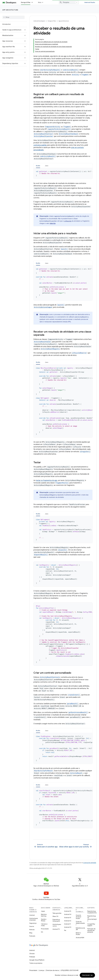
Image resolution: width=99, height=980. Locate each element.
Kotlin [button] (38, 166)
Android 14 (68, 914)
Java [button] (47, 166)
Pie (65, 930)
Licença (42, 970)
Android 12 (68, 921)
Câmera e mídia (44, 925)
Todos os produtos (36, 963)
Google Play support (91, 925)
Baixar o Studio (78, 934)
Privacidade (45, 929)
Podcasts (32, 936)
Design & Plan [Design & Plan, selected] (26, 2)
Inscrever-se (87, 975)
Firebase (32, 957)
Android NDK (80, 938)
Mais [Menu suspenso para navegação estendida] (40, 2)
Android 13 (68, 918)
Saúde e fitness (44, 920)
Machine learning (44, 915)
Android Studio (90, 2)
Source (32, 926)
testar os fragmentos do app (47, 480)
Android (32, 915)
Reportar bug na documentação (92, 918)
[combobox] (69, 2)
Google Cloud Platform (37, 960)
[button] (12, 30)
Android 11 (68, 924)
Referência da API (80, 929)
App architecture (10, 10)
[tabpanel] (63, 173)
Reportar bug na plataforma (92, 912)
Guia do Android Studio (78, 917)
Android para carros (57, 925)
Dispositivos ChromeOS (56, 920)
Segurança (33, 923)
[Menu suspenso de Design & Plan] (33, 2)
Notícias (32, 930)
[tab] (38, 166)
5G (42, 932)
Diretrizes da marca (52, 970)
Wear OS (55, 916)
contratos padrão (40, 145)
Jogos (43, 911)
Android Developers (39, 21)
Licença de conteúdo (90, 863)
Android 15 (68, 911)
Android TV (56, 929)
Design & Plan (52, 21)
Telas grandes (57, 913)
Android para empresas (34, 919)
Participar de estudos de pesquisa (91, 930)
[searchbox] (13, 17)
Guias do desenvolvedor (80, 923)
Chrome (32, 954)
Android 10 (68, 927)
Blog (31, 933)
